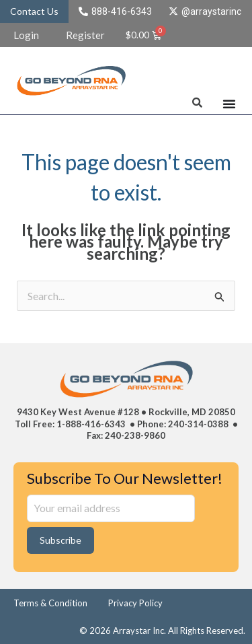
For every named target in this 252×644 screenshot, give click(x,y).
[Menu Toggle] (229, 104)
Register (85, 35)
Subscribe (60, 540)
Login (26, 35)
